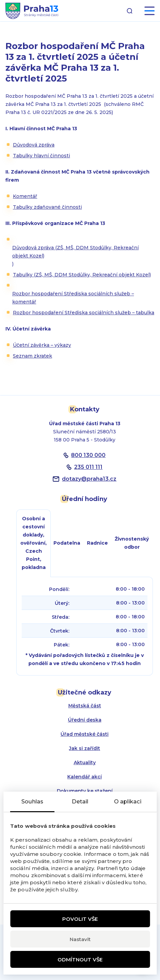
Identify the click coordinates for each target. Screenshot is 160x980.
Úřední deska (85, 720)
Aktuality (85, 762)
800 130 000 (88, 455)
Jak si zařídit (85, 748)
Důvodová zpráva (34, 145)
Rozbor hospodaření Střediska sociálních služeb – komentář (73, 298)
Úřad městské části (85, 734)
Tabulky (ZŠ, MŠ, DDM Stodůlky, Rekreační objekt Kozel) (82, 275)
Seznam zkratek (32, 356)
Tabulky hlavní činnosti (41, 156)
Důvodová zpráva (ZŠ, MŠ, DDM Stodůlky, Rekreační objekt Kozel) (75, 252)
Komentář (25, 196)
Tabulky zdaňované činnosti (47, 207)
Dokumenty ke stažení (85, 791)
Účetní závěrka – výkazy (42, 345)
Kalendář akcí (85, 777)
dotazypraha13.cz (89, 479)
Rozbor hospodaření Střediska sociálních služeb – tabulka (84, 313)
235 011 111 (88, 467)
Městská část (85, 706)
